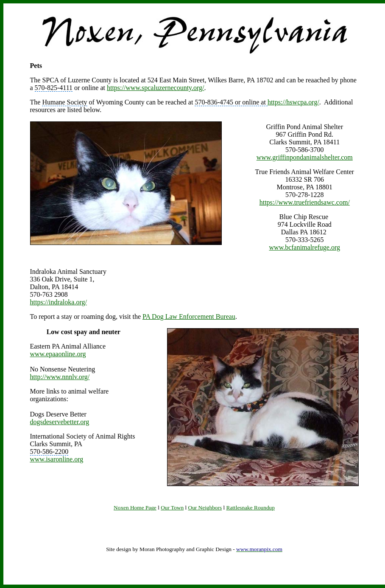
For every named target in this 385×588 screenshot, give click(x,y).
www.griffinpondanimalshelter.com (305, 157)
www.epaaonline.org (58, 354)
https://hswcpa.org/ (293, 102)
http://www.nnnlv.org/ (60, 377)
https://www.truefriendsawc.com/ (305, 202)
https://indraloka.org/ (59, 302)
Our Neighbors (205, 508)
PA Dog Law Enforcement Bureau (189, 317)
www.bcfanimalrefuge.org (305, 247)
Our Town (172, 508)
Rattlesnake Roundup (251, 508)
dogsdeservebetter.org (60, 422)
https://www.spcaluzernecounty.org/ (156, 88)
